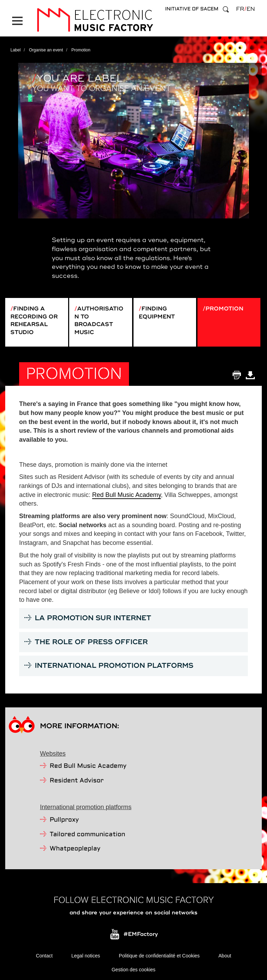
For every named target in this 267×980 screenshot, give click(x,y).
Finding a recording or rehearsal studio (34, 321)
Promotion (224, 309)
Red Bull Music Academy (127, 495)
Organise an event (46, 50)
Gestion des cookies (133, 970)
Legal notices (86, 956)
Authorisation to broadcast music (99, 321)
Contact (44, 956)
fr (240, 9)
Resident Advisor (77, 781)
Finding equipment (157, 313)
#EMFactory (141, 934)
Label (15, 50)
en (251, 9)
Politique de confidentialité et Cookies (159, 956)
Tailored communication (87, 835)
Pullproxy (64, 820)
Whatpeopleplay (75, 849)
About (225, 956)
